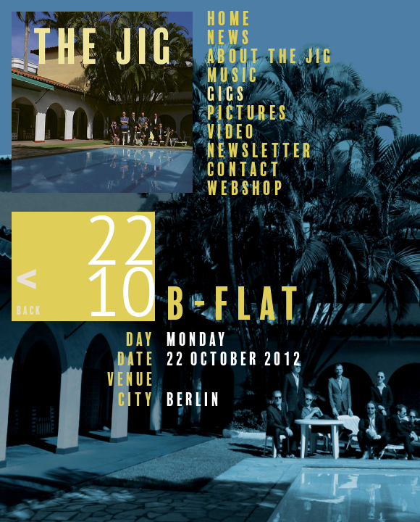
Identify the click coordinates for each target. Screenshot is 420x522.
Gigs (227, 94)
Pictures (248, 113)
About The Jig (270, 57)
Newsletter (261, 151)
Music (233, 75)
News (230, 38)
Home (230, 19)
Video (232, 132)
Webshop (246, 188)
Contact (244, 170)
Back (29, 311)
